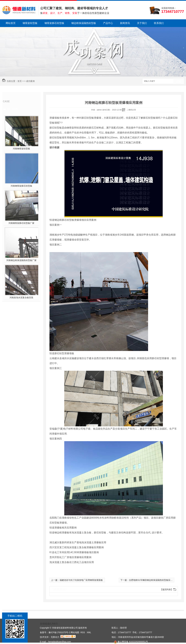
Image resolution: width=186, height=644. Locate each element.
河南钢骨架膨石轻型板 (21, 186)
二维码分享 (131, 110)
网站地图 (75, 632)
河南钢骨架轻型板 (21, 149)
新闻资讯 (125, 23)
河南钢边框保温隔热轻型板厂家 (21, 260)
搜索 (179, 81)
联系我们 (159, 23)
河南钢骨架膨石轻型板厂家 (21, 223)
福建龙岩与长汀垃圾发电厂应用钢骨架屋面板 (81, 580)
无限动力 (55, 637)
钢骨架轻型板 (30, 23)
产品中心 (108, 23)
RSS (83, 632)
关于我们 (142, 23)
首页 (20, 81)
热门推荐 (12, 109)
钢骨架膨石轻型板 (54, 23)
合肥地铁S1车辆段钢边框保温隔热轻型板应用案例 (153, 580)
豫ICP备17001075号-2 (59, 632)
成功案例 (30, 81)
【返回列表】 (167, 589)
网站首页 (11, 23)
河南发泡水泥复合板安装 (21, 298)
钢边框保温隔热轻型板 (84, 23)
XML (89, 632)
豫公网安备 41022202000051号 (130, 642)
